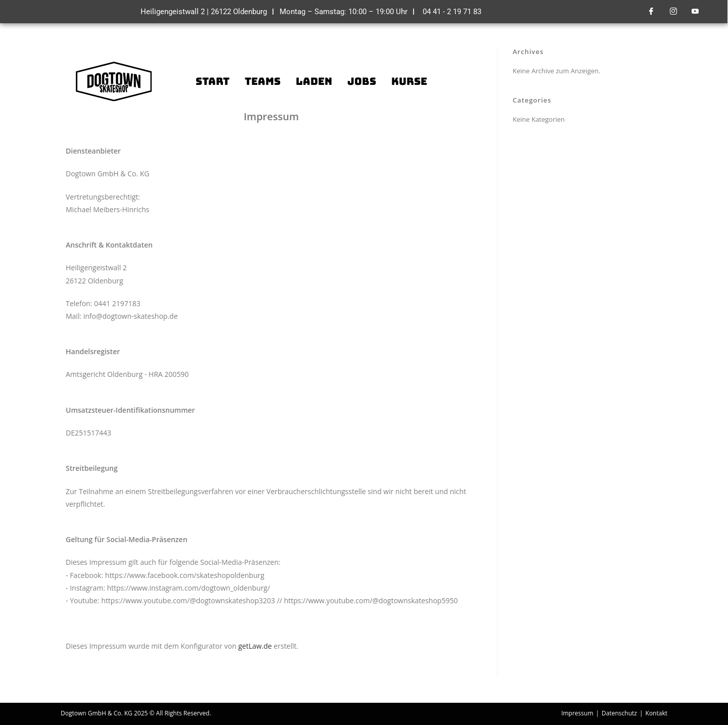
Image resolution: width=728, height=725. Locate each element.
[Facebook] (651, 12)
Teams (263, 81)
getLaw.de (255, 646)
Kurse (409, 81)
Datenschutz (619, 713)
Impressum (577, 713)
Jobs (362, 81)
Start (213, 81)
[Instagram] (673, 12)
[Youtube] (695, 12)
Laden (314, 81)
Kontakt (656, 713)
